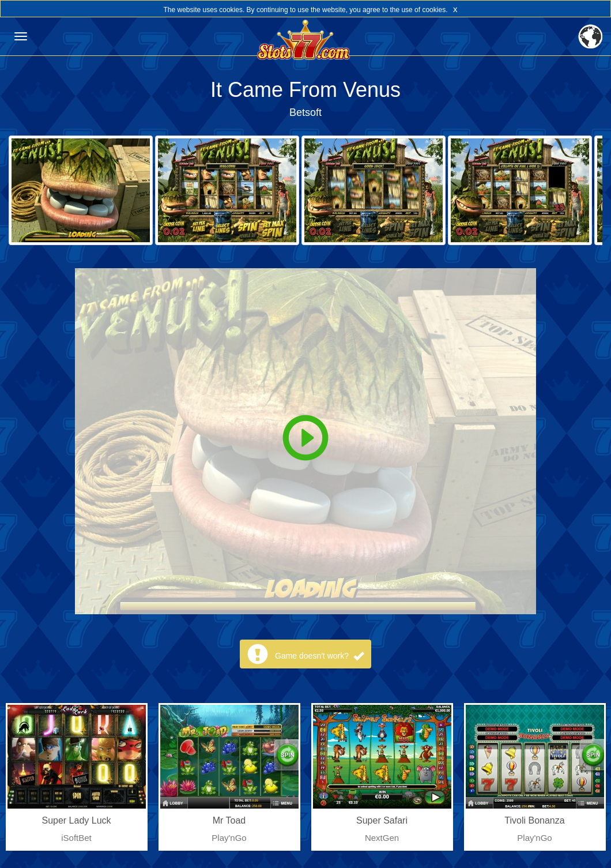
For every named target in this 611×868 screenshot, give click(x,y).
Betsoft (305, 112)
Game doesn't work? (319, 656)
